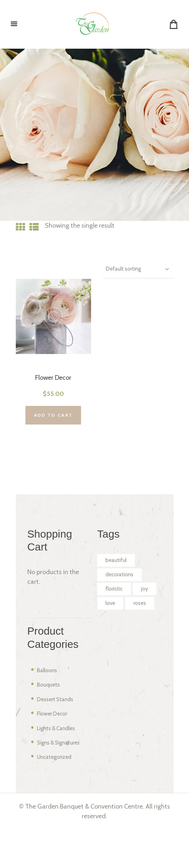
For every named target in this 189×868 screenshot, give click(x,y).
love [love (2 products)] (139, 624)
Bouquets (51, 722)
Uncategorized (59, 795)
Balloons (50, 708)
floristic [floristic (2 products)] (116, 607)
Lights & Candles (61, 766)
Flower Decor (53, 383)
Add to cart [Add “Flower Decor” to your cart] (53, 425)
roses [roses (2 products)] (113, 640)
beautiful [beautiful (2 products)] (119, 574)
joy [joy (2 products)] (110, 624)
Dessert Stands (60, 737)
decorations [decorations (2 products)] (123, 591)
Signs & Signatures (64, 780)
